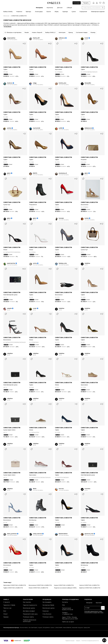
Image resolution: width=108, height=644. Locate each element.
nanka (87, 218)
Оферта (78, 641)
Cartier (52, 628)
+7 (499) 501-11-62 (67, 614)
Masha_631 (36, 38)
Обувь (57, 12)
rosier (86, 38)
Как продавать (47, 602)
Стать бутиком (47, 614)
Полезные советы (28, 617)
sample (9, 308)
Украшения (83, 12)
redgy (35, 83)
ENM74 (35, 173)
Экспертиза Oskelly (48, 605)
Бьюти (49, 12)
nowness (87, 489)
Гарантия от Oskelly (9, 605)
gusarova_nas (89, 534)
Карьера (6, 617)
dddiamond (88, 128)
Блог (5, 611)
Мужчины (50, 8)
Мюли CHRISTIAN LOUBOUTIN (38, 588)
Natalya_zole (63, 263)
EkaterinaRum (63, 534)
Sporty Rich (87, 628)
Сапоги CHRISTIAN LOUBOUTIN (89, 585)
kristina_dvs (62, 83)
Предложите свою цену (30, 614)
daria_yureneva (12, 534)
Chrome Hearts (24, 628)
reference (62, 38)
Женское (6, 16)
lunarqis (61, 218)
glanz (9, 173)
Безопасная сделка (29, 608)
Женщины (39, 8)
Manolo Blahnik (67, 628)
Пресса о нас (7, 608)
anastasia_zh (63, 173)
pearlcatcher (11, 263)
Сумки (74, 12)
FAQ (63, 605)
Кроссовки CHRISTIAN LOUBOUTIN (15, 585)
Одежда (65, 12)
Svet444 (10, 83)
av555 (60, 128)
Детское (60, 8)
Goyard (40, 628)
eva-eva (61, 489)
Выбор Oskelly (8, 12)
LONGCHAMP (59, 628)
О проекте (7, 602)
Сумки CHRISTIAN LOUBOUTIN (64, 585)
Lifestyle (69, 8)
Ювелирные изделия (98, 12)
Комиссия (46, 611)
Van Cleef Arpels (33, 628)
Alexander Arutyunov (78, 628)
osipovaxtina (11, 38)
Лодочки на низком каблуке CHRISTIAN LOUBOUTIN (67, 588)
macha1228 (36, 128)
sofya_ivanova (37, 534)
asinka (9, 128)
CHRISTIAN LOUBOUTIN (12, 67)
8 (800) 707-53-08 (68, 610)
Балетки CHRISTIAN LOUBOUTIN (90, 588)
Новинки (19, 12)
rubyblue (87, 263)
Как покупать (27, 602)
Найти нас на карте (68, 622)
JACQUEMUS (46, 628)
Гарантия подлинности (30, 605)
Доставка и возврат (29, 611)
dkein (35, 489)
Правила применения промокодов (30, 621)
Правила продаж (70, 641)
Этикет (5, 614)
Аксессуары (39, 12)
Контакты (65, 602)
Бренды (28, 12)
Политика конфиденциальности (90, 641)
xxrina (35, 263)
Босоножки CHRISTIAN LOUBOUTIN (40, 585)
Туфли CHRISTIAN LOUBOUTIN (13, 588)
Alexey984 (88, 83)
